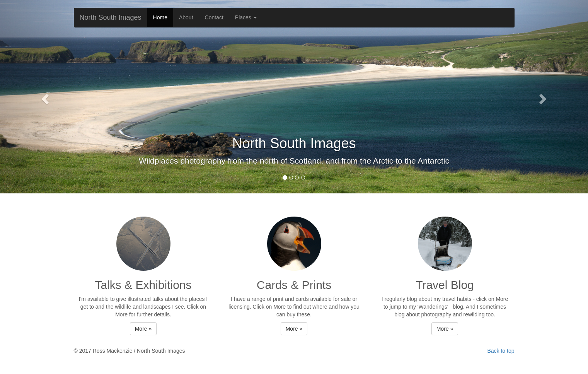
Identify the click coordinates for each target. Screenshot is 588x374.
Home (160, 17)
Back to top (501, 351)
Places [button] (246, 17)
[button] (44, 97)
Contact (214, 17)
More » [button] (143, 329)
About (186, 17)
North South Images (111, 17)
